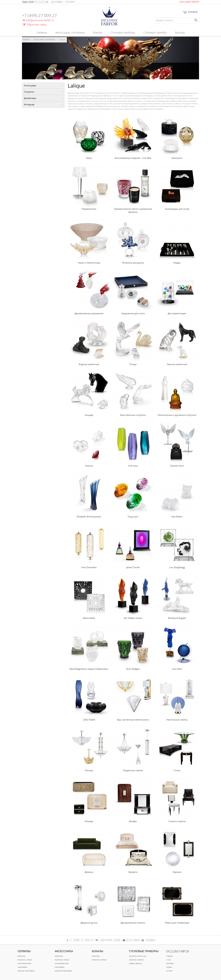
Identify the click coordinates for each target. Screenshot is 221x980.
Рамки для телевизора (177, 923)
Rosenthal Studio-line (138, 956)
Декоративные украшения (89, 313)
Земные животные (177, 364)
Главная (26, 40)
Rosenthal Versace (25, 960)
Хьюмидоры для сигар (177, 209)
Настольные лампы (177, 720)
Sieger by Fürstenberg (26, 971)
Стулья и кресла (177, 821)
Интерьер (29, 104)
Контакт (70, 2)
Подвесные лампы (133, 770)
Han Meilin (177, 517)
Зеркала (177, 872)
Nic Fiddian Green (133, 618)
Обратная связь (35, 24)
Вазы (89, 158)
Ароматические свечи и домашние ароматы (133, 210)
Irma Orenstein (89, 567)
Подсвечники (89, 209)
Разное (89, 466)
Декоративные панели (133, 923)
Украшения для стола (133, 313)
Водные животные (89, 364)
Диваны (89, 872)
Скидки (169, 967)
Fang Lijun (133, 517)
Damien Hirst (177, 466)
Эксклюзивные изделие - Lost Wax (133, 158)
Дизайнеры (30, 98)
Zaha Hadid (89, 720)
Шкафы (133, 821)
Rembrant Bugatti (177, 618)
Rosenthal (22, 956)
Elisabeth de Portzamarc (89, 517)
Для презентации (177, 313)
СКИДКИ (148, 940)
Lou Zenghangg (177, 567)
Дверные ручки (89, 923)
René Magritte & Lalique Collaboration (89, 669)
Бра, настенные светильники (133, 720)
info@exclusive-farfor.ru (38, 20)
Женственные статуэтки (133, 415)
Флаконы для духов (133, 263)
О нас (168, 960)
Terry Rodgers (133, 669)
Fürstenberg (22, 967)
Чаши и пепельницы (89, 263)
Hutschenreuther (24, 963)
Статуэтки (29, 92)
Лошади (89, 415)
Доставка (170, 963)
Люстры (89, 770)
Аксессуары (30, 85)
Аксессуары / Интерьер (44, 40)
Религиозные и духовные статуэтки (177, 415)
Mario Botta (89, 618)
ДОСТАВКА (131, 940)
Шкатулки (177, 158)
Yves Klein (177, 669)
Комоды (89, 821)
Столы (177, 770)
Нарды (177, 263)
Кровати (133, 872)
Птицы (133, 364)
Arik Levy (133, 466)
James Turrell (133, 567)
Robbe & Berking (135, 963)
